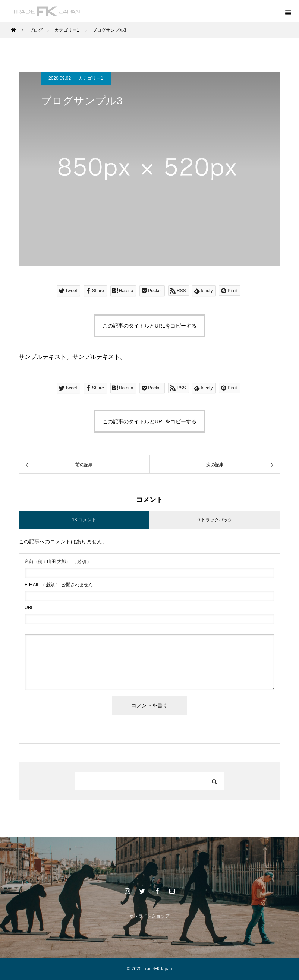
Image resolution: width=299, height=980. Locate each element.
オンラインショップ (149, 916)
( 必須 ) (57, 562)
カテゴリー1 (91, 78)
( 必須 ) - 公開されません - (60, 585)
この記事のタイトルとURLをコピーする (149, 326)
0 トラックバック (215, 520)
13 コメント (84, 520)
